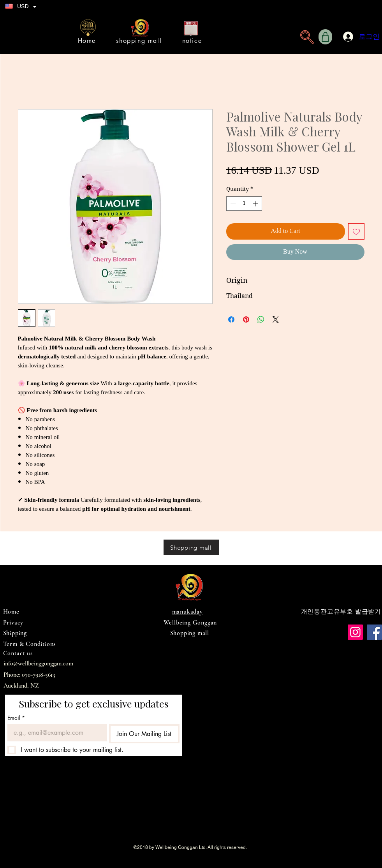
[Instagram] (355, 632)
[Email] (55, 733)
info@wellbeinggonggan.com (38, 663)
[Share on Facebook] (231, 319)
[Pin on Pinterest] (246, 319)
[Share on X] (276, 319)
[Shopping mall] (191, 547)
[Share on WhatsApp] (261, 319)
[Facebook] (374, 632)
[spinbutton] (244, 204)
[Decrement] (232, 204)
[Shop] (325, 37)
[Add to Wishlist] (356, 231)
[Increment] (256, 204)
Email (16, 718)
